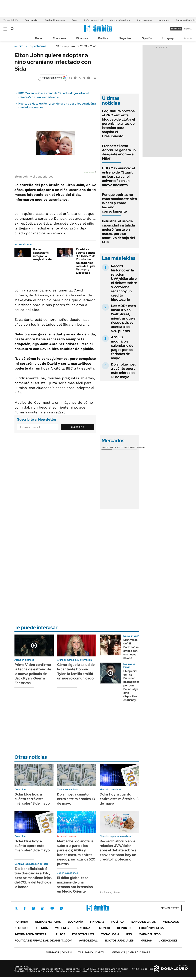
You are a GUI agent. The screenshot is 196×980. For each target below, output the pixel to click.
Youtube (52, 908)
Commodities (128, 447)
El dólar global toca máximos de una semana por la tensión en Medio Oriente (75, 885)
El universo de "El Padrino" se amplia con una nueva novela (131, 649)
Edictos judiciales (119, 941)
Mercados (164, 20)
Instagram (33, 908)
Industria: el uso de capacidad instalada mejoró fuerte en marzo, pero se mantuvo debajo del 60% (118, 232)
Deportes (125, 928)
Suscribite (78, 427)
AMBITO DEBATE (131, 952)
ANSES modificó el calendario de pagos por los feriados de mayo (122, 348)
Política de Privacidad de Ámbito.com (43, 941)
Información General (31, 934)
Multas (146, 941)
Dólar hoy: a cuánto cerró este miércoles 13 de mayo (76, 799)
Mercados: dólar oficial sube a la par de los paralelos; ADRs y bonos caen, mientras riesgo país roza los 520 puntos (76, 852)
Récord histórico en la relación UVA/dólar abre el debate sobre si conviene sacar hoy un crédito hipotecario (124, 283)
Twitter (16, 908)
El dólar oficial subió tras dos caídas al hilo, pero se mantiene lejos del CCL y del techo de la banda (33, 878)
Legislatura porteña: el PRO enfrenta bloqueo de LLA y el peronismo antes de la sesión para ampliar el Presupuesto (119, 124)
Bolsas (116, 447)
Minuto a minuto (69, 836)
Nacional (85, 928)
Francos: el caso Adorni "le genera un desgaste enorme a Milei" (119, 152)
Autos (60, 934)
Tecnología (110, 934)
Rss (129, 934)
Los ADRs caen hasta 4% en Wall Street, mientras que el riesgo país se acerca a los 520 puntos (124, 318)
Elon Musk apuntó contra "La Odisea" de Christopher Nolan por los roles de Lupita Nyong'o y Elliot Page (86, 261)
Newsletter (188, 38)
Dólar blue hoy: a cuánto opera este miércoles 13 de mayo (123, 371)
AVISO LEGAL (88, 941)
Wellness (63, 928)
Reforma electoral (93, 20)
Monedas (107, 447)
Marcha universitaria (120, 20)
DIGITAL (59, 952)
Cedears (141, 447)
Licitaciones (168, 941)
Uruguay (168, 38)
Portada (21, 922)
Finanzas (82, 38)
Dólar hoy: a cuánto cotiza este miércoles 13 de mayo (119, 799)
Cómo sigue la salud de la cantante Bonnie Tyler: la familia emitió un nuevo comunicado (76, 671)
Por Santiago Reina (110, 892)
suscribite (176, 29)
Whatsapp (62, 908)
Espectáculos (38, 46)
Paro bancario (144, 20)
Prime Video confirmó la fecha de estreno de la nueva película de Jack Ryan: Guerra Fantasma (33, 674)
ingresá (188, 29)
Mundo (105, 928)
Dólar (39, 38)
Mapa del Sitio (150, 934)
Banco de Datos (144, 922)
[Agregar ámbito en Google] (53, 78)
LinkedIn (43, 908)
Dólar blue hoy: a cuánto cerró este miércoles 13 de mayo (32, 799)
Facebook (25, 908)
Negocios (125, 38)
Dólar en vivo (31, 20)
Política (103, 38)
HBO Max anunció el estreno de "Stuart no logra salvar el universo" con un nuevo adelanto (53, 95)
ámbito (19, 46)
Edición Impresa (151, 928)
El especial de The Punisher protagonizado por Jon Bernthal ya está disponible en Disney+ (133, 685)
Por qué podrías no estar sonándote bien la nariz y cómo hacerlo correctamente (119, 203)
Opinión (147, 38)
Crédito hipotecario (55, 20)
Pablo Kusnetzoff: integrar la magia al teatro (43, 254)
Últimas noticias (48, 922)
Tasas (74, 20)
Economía (59, 38)
